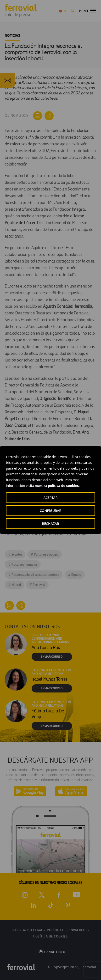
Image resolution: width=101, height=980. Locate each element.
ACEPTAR (50, 498)
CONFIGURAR (50, 511)
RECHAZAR (50, 524)
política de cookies (63, 486)
